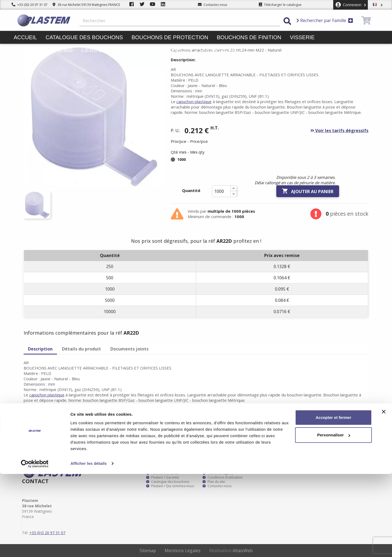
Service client (158, 469)
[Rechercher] (180, 21)
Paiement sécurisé (162, 473)
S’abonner (359, 422)
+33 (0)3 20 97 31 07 (30, 5)
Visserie (302, 37)
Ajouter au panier (308, 191)
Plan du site (214, 482)
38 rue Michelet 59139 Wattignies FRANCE (86, 5)
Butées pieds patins (43, 50)
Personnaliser (334, 518)
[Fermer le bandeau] (384, 495)
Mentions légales (218, 473)
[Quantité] (221, 191)
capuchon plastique (194, 102)
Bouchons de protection (170, 37)
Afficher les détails (88, 546)
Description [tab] (40, 349)
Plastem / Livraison (219, 469)
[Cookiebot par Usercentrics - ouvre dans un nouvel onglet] (35, 547)
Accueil (25, 37)
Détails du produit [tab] (81, 349)
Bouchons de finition (249, 37)
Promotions (218, 50)
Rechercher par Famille (325, 20)
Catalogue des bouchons (84, 37)
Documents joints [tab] (129, 349)
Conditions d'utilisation (223, 478)
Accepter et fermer (334, 500)
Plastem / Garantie (163, 478)
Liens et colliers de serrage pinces (136, 50)
